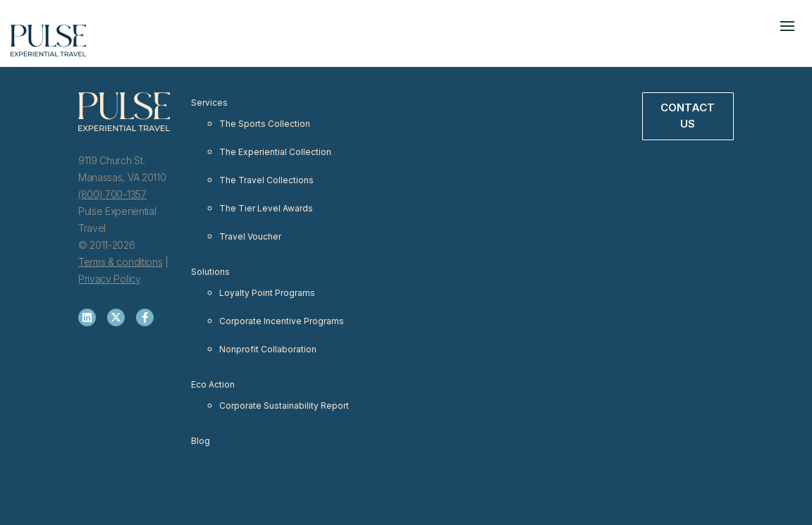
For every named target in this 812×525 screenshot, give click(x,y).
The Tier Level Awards (266, 208)
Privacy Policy (110, 279)
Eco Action (213, 384)
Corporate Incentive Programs (282, 321)
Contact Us (688, 116)
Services (209, 103)
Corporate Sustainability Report (284, 406)
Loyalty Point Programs (267, 293)
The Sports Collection (265, 124)
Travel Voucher (250, 236)
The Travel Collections (266, 180)
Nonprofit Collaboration (268, 349)
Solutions (210, 272)
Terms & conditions (120, 262)
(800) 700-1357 (112, 194)
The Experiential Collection (275, 152)
